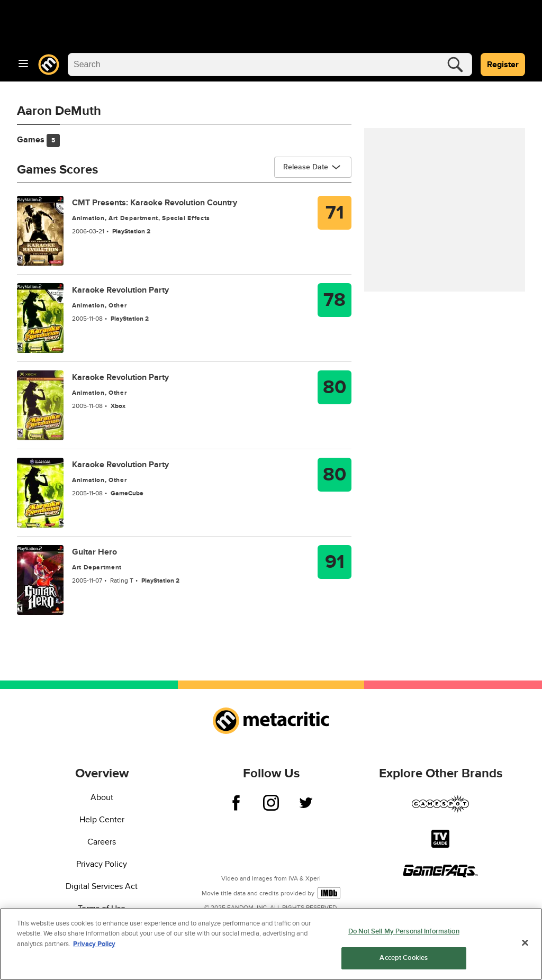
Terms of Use (102, 909)
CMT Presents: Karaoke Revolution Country (155, 203)
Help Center (102, 820)
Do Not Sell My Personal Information (404, 933)
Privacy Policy (102, 864)
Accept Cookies (404, 959)
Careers (102, 842)
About (102, 797)
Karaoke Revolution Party (120, 290)
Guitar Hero (94, 552)
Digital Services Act (102, 886)
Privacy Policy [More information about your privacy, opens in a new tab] (94, 946)
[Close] (525, 944)
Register (503, 65)
